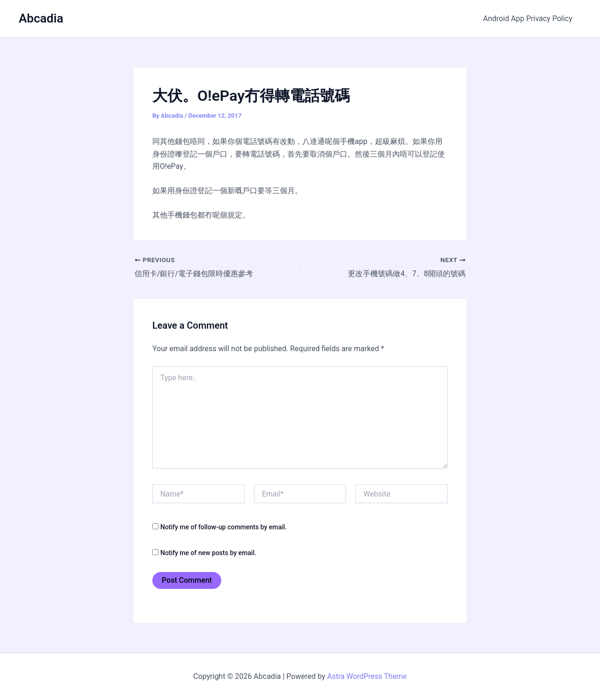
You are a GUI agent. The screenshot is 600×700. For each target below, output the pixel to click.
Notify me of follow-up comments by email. (224, 527)
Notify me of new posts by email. (208, 553)
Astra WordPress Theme (367, 676)
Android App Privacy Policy (529, 19)
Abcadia (41, 18)
